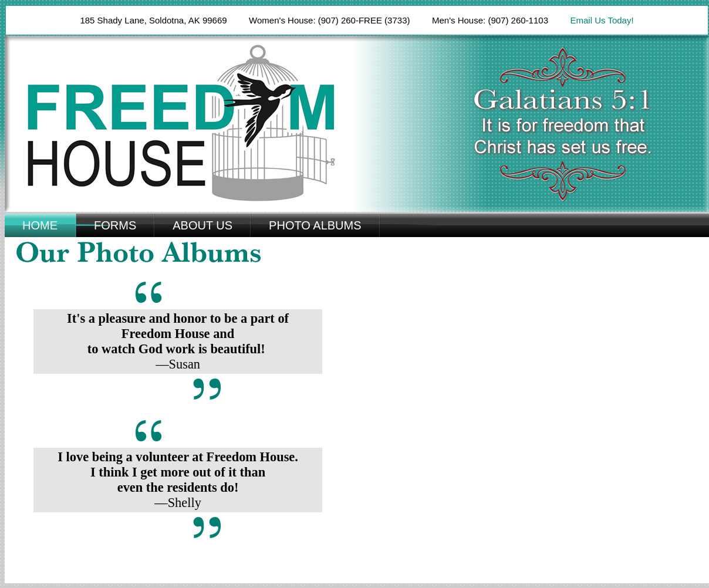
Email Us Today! (602, 20)
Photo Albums (315, 225)
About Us (202, 225)
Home (40, 225)
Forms (115, 225)
